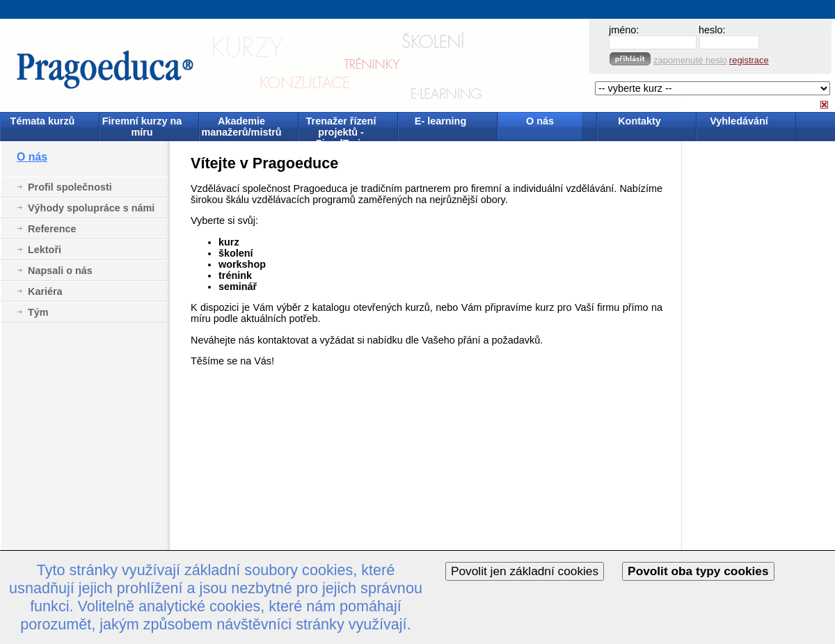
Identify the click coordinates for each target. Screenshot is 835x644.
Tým (38, 312)
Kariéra (45, 291)
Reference (52, 229)
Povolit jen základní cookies (525, 571)
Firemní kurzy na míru (142, 127)
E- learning (440, 121)
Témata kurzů (43, 121)
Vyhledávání (739, 121)
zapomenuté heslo (690, 60)
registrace (749, 60)
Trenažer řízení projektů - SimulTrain (341, 128)
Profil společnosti (70, 187)
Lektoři (45, 250)
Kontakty (639, 121)
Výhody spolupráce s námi (91, 208)
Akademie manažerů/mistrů (241, 127)
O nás (540, 121)
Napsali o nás (60, 271)
